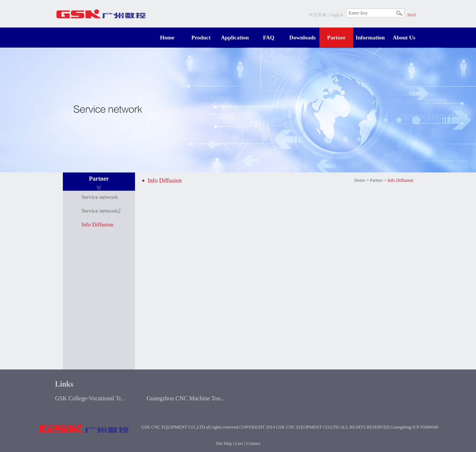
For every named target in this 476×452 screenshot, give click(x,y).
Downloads (303, 38)
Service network (100, 197)
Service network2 (101, 211)
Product (201, 38)
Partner (337, 38)
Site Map (224, 443)
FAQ (269, 38)
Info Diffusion (97, 225)
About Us (404, 38)
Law (239, 443)
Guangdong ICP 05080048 (414, 427)
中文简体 (318, 15)
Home (167, 38)
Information (370, 38)
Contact (253, 443)
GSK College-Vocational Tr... (90, 398)
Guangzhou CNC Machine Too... (186, 398)
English (337, 15)
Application (235, 38)
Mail (411, 15)
